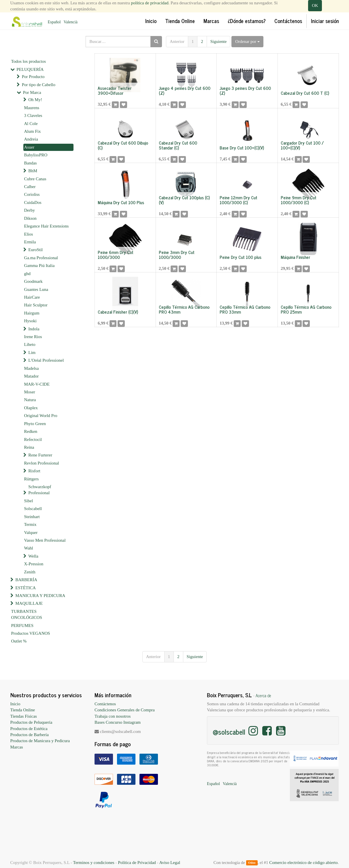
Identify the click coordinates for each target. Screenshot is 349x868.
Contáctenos (105, 704)
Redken (31, 431)
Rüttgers (32, 479)
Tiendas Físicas (24, 716)
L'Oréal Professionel (46, 360)
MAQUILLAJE (29, 603)
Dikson (30, 218)
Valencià (71, 22)
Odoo (252, 863)
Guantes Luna (36, 289)
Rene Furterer (40, 455)
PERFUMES (22, 626)
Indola (34, 329)
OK (315, 5)
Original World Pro (41, 416)
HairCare (32, 297)
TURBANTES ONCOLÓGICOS (27, 614)
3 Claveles (33, 115)
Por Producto (33, 77)
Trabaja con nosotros (113, 716)
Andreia (31, 139)
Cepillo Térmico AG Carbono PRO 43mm (184, 309)
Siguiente (219, 41)
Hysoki (30, 321)
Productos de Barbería (30, 735)
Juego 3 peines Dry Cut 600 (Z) (245, 90)
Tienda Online (23, 710)
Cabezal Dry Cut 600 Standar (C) (178, 145)
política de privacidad (150, 3)
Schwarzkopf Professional (40, 490)
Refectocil (33, 439)
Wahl (29, 548)
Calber (30, 187)
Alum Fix (33, 131)
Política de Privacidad (137, 863)
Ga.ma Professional (41, 258)
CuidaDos (33, 202)
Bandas (31, 163)
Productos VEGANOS (31, 633)
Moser (30, 392)
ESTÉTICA (26, 588)
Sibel (29, 501)
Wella (33, 556)
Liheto (30, 344)
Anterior (177, 41)
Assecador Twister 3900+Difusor (115, 90)
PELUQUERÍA (30, 69)
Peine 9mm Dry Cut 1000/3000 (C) (299, 200)
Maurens (32, 108)
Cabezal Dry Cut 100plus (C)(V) (184, 200)
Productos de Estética (29, 729)
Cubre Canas (35, 179)
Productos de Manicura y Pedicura (40, 741)
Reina (29, 447)
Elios (29, 234)
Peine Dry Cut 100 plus (240, 257)
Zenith (30, 572)
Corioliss (32, 194)
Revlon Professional (42, 463)
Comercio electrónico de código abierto (303, 863)
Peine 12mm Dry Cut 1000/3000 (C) (238, 200)
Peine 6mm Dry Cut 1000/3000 (116, 255)
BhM (33, 171)
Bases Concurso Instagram (118, 722)
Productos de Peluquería (31, 722)
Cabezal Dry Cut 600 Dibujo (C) (123, 145)
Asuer (29, 147)
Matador (32, 376)
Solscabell (33, 509)
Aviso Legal (170, 863)
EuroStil (35, 250)
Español (54, 22)
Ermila (30, 242)
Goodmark (33, 281)
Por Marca (32, 92)
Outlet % (19, 641)
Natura (30, 400)
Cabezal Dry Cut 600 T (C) (305, 93)
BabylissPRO (36, 155)
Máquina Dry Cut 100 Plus (121, 202)
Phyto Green (35, 424)
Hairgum (32, 313)
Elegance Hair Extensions (47, 226)
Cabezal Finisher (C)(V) (118, 312)
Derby (30, 210)
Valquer (31, 532)
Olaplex (31, 408)
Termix (30, 524)
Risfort (34, 471)
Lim (32, 352)
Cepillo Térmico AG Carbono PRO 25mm (306, 309)
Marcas (17, 747)
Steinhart (32, 517)
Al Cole (31, 124)
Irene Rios (33, 337)
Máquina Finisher (295, 257)
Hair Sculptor (36, 305)
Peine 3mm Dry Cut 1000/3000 (177, 255)
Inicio (15, 704)
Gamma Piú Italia (39, 266)
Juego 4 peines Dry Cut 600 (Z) (185, 90)
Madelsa (32, 368)
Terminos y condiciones (94, 863)
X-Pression (34, 564)
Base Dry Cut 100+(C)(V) (242, 148)
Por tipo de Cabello (39, 85)
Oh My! (35, 100)
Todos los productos (29, 61)
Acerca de (263, 695)
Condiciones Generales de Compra (125, 710)
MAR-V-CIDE (37, 384)
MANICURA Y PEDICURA (40, 596)
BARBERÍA (26, 580)
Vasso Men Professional (45, 540)
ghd (28, 274)
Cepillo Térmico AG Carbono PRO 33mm (245, 309)
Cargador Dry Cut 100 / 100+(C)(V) (302, 145)
